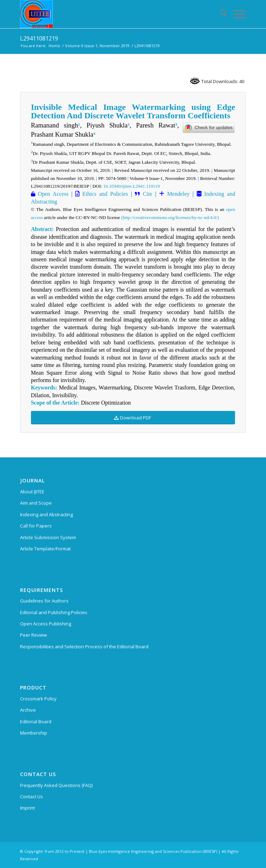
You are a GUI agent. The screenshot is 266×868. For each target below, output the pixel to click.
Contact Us (31, 797)
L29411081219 (39, 38)
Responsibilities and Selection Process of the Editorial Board (84, 647)
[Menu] (236, 14)
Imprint (27, 808)
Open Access (52, 194)
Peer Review (33, 635)
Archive (28, 710)
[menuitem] (220, 14)
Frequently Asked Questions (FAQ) (56, 785)
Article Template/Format (45, 549)
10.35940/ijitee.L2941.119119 (131, 186)
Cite (148, 194)
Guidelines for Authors (44, 601)
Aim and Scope (36, 503)
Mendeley (177, 194)
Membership (34, 733)
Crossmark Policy (38, 699)
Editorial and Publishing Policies (54, 612)
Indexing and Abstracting (46, 514)
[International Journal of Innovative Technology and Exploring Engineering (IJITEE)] (110, 14)
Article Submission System (48, 537)
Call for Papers (36, 526)
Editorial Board (36, 722)
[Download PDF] (133, 418)
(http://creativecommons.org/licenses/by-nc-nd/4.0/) (170, 217)
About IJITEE (32, 492)
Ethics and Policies (104, 194)
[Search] (220, 14)
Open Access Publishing (46, 624)
